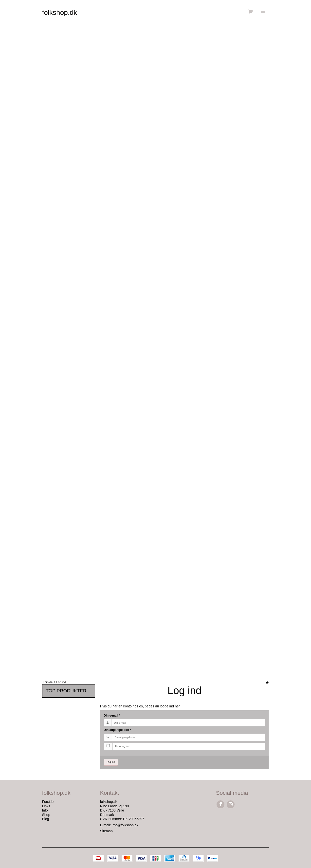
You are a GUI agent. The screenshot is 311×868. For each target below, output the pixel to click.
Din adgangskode (117, 730)
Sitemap (106, 831)
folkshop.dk (60, 12)
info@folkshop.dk (125, 825)
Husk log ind (122, 746)
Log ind (111, 762)
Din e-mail (112, 716)
